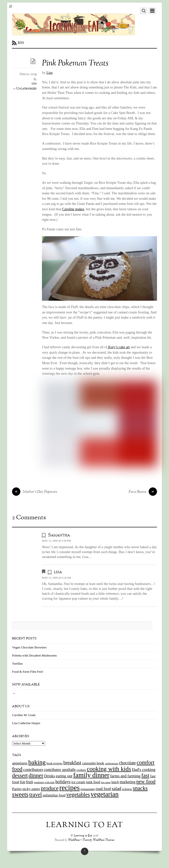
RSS (21, 43)
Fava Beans (143, 492)
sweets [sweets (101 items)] (20, 794)
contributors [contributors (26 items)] (33, 770)
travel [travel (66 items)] (35, 795)
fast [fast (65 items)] (145, 775)
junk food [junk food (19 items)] (93, 782)
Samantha (59, 535)
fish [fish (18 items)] (23, 782)
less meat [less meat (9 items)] (106, 782)
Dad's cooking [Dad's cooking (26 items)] (144, 770)
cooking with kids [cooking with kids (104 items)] (109, 769)
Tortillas (17, 663)
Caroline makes (73, 209)
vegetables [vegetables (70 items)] (78, 795)
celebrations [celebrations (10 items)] (112, 763)
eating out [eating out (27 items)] (64, 776)
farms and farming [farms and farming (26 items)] (125, 776)
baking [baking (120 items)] (37, 762)
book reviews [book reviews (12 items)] (54, 763)
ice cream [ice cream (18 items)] (78, 782)
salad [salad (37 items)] (116, 788)
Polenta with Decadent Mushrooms (34, 655)
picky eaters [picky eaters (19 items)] (31, 789)
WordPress (74, 840)
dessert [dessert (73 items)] (20, 775)
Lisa (49, 73)
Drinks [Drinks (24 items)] (50, 776)
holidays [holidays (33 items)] (63, 782)
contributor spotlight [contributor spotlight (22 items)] (60, 770)
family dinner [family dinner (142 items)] (91, 775)
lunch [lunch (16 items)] (115, 782)
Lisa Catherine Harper (26, 723)
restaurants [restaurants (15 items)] (88, 789)
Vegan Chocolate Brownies (29, 647)
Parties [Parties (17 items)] (17, 789)
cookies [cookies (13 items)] (81, 770)
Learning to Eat (83, 836)
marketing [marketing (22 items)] (128, 782)
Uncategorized (26, 89)
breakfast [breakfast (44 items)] (72, 763)
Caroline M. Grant (24, 715)
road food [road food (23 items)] (103, 789)
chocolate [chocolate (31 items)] (127, 763)
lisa (34, 84)
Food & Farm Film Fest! (28, 672)
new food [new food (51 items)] (146, 781)
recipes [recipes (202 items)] (70, 788)
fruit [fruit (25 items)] (29, 782)
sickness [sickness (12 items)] (127, 789)
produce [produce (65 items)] (50, 788)
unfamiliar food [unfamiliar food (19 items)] (54, 795)
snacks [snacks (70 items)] (140, 788)
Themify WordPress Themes (98, 840)
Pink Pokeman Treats (75, 64)
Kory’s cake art (118, 347)
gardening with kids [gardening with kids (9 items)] (44, 782)
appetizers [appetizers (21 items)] (20, 763)
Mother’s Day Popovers (35, 492)
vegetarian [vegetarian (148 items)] (105, 794)
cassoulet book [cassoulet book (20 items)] (93, 763)
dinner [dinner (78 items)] (36, 775)
